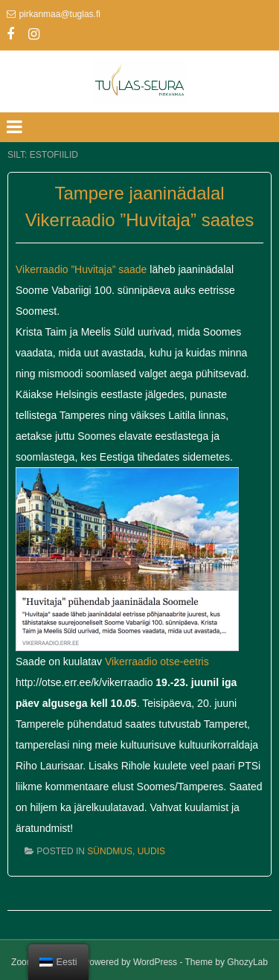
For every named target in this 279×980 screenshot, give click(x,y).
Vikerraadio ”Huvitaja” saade (81, 269)
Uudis (151, 851)
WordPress (155, 962)
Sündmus (110, 851)
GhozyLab (247, 962)
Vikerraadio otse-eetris (157, 662)
